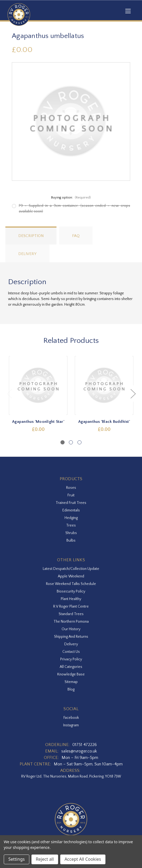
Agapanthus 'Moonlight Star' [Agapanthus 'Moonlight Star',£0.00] (38, 422)
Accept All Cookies (83, 859)
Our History (71, 629)
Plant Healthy (71, 599)
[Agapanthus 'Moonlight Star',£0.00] (38, 385)
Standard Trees (71, 614)
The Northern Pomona (71, 622)
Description (31, 236)
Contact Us (71, 652)
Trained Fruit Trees (71, 503)
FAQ (76, 236)
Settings (17, 859)
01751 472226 (85, 745)
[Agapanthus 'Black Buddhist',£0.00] (104, 385)
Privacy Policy (71, 659)
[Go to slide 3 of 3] (79, 442)
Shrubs (71, 533)
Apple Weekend (71, 576)
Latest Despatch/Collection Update (71, 569)
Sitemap (71, 682)
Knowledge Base (71, 674)
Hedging (71, 518)
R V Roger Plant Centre (71, 606)
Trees (71, 525)
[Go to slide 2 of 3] (71, 442)
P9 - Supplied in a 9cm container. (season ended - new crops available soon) (74, 209)
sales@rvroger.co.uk (79, 751)
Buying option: (71, 197)
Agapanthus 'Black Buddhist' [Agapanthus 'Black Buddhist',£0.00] (104, 422)
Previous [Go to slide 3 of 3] (9, 394)
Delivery (27, 254)
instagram (71, 725)
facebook (71, 718)
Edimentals (71, 510)
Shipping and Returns (71, 637)
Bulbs (71, 541)
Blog (71, 689)
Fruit (71, 495)
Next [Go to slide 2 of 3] (133, 394)
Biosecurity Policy (71, 591)
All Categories (71, 667)
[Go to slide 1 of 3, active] (63, 442)
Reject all (45, 859)
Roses (71, 488)
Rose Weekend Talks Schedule (71, 584)
